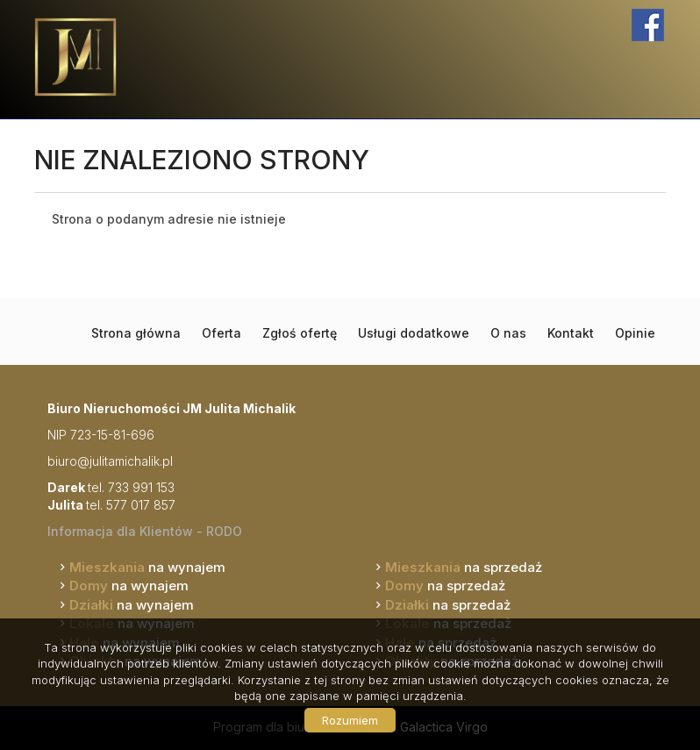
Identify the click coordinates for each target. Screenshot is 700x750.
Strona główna (136, 333)
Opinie (635, 333)
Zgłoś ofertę (300, 333)
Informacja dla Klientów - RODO (145, 531)
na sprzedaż (464, 567)
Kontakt (571, 333)
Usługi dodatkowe (414, 333)
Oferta (221, 333)
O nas (508, 333)
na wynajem (147, 567)
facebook (648, 25)
